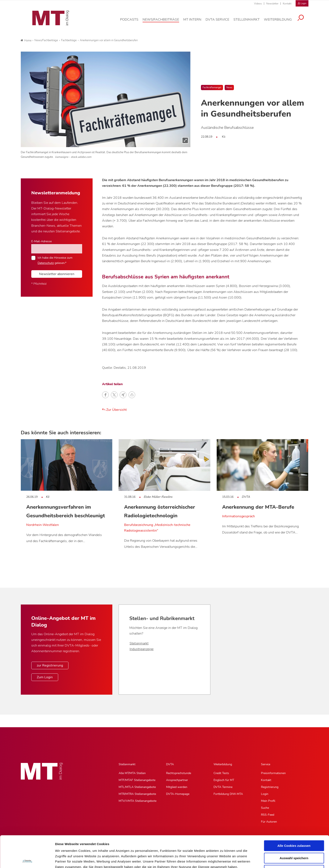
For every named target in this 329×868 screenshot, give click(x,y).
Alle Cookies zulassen (294, 814)
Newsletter (272, 4)
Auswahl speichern (294, 827)
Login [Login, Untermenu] (265, 794)
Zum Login (45, 677)
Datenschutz (65, 846)
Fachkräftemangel (212, 88)
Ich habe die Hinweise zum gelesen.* (55, 260)
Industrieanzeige (142, 649)
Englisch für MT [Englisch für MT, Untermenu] (224, 780)
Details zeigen (223, 860)
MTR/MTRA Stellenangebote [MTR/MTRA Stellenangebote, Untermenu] (137, 794)
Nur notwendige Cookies (294, 839)
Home (26, 41)
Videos (258, 4)
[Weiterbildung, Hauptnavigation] (281, 22)
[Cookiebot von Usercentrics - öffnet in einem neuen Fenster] (27, 860)
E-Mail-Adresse (41, 241)
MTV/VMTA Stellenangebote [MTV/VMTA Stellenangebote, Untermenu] (138, 801)
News (229, 88)
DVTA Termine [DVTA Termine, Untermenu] (223, 787)
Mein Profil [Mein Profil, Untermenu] (268, 801)
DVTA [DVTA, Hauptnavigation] (170, 764)
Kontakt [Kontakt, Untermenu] (266, 780)
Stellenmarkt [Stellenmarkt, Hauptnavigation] (127, 764)
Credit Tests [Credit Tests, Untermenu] (221, 773)
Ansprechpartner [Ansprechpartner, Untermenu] (177, 780)
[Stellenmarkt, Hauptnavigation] (250, 22)
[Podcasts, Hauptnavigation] (132, 22)
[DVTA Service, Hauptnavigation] (221, 22)
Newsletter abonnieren (57, 274)
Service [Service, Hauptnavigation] (266, 764)
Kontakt (287, 4)
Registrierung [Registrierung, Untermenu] (270, 787)
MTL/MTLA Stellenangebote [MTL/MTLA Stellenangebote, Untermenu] (137, 787)
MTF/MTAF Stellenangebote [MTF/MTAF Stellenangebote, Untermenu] (137, 780)
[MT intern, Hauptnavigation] (195, 22)
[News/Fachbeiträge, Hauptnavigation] (164, 22)
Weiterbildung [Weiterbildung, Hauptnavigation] (223, 764)
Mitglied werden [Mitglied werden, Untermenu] (177, 787)
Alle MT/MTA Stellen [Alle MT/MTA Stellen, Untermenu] (132, 773)
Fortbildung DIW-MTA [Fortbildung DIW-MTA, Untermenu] (228, 794)
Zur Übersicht (114, 410)
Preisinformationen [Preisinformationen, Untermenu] (273, 773)
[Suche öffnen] (304, 20)
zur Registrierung (50, 665)
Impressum (87, 846)
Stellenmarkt (139, 643)
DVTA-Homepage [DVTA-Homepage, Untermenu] (178, 794)
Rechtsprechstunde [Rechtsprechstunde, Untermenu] (179, 773)
